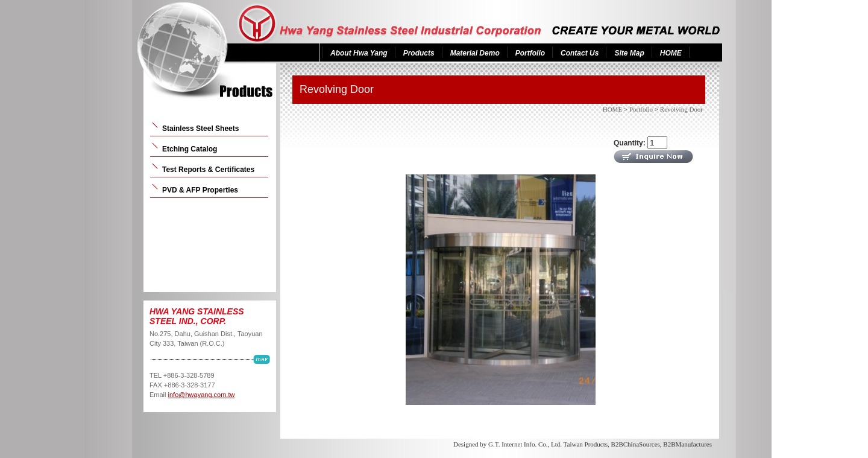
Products (419, 53)
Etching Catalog (190, 149)
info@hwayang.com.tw (202, 395)
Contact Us (580, 53)
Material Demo (475, 53)
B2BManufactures (687, 444)
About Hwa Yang (359, 53)
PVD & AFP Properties (200, 190)
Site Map (629, 53)
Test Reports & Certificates (208, 170)
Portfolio (530, 53)
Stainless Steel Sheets (200, 129)
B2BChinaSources (636, 444)
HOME (671, 53)
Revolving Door (681, 109)
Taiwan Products (586, 444)
